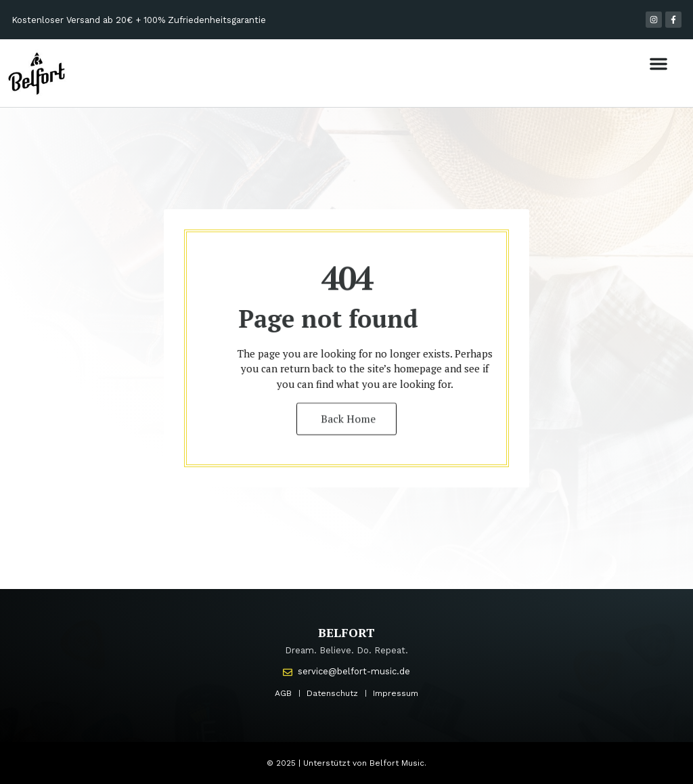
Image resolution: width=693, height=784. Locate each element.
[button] (658, 64)
